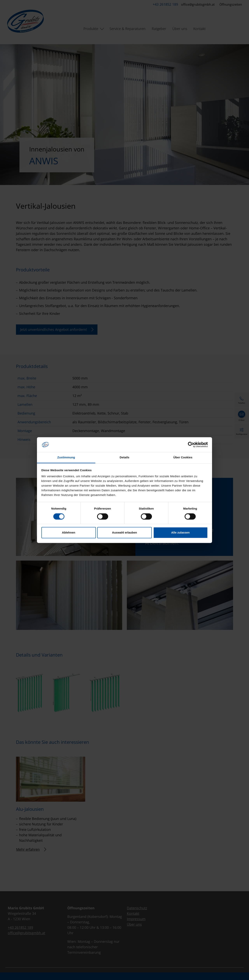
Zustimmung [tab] (66, 457)
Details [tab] (124, 457)
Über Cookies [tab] (183, 457)
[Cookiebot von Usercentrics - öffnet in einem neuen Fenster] (191, 445)
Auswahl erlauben (124, 533)
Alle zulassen (180, 533)
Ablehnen (68, 533)
